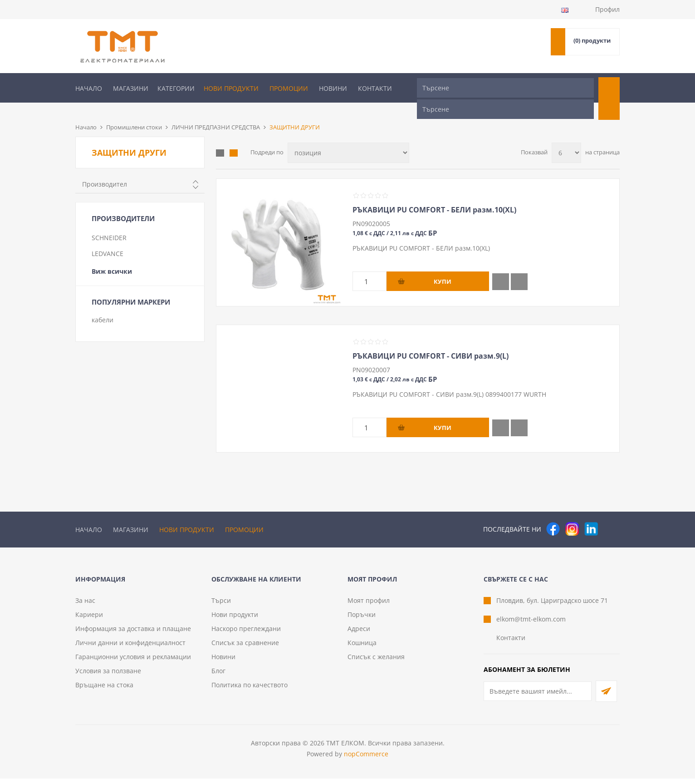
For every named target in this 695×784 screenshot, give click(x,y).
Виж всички (112, 256)
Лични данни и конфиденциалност (130, 648)
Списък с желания (376, 662)
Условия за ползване (108, 676)
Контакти (375, 88)
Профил (607, 9)
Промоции (289, 88)
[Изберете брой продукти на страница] (566, 138)
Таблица (220, 138)
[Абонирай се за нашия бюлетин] (538, 697)
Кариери (89, 620)
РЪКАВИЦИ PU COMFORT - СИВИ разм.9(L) (431, 341)
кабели (103, 305)
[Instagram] (572, 514)
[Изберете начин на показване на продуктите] (348, 138)
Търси (221, 606)
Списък (234, 138)
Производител (105, 169)
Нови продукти (231, 88)
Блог (218, 676)
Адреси (359, 634)
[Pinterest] (610, 514)
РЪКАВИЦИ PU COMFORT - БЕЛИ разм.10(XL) (434, 195)
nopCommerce (366, 759)
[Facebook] (553, 514)
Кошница (362, 648)
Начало (89, 88)
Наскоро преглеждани (246, 634)
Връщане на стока (104, 690)
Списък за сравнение (245, 648)
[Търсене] (505, 88)
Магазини (131, 88)
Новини (333, 88)
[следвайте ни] (591, 514)
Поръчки (362, 620)
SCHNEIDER (109, 223)
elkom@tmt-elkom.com (531, 624)
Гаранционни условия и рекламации (133, 662)
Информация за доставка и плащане (133, 634)
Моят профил (369, 606)
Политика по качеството (250, 690)
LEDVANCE (108, 239)
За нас (85, 606)
